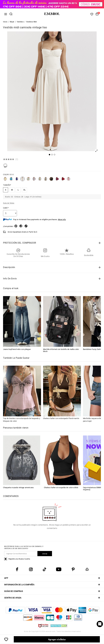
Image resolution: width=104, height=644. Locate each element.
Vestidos (20, 22)
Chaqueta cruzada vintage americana (18, 488)
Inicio (5, 22)
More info (62, 219)
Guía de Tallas (9, 203)
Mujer (12, 22)
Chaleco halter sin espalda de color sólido (61, 488)
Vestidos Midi (31, 22)
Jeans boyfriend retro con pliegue (17, 349)
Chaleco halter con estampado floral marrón (61, 418)
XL (25, 190)
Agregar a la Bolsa (57, 639)
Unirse (45, 554)
